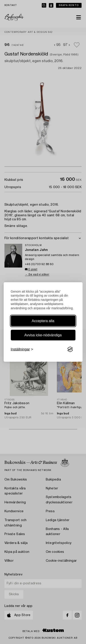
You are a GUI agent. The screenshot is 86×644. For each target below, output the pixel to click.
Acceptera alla (43, 321)
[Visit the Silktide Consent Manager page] (70, 349)
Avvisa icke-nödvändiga (43, 335)
